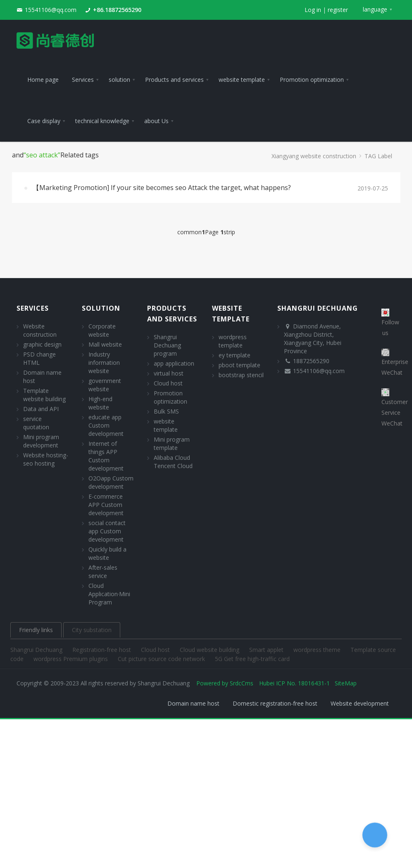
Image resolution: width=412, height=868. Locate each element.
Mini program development (41, 441)
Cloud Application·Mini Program (109, 594)
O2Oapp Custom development (111, 482)
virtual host (169, 373)
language (375, 9)
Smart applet (267, 650)
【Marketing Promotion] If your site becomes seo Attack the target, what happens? (162, 188)
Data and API (41, 409)
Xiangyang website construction (314, 156)
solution (101, 308)
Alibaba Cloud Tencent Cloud (173, 462)
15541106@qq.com (51, 10)
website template (166, 425)
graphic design (42, 344)
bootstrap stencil (241, 375)
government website (105, 385)
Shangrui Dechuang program (167, 345)
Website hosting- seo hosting (46, 459)
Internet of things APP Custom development (106, 456)
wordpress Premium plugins (71, 659)
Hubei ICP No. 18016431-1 (294, 683)
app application (174, 363)
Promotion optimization (170, 397)
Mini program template (172, 444)
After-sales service (103, 572)
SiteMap (346, 683)
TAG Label (378, 156)
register (338, 10)
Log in (313, 10)
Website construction (40, 330)
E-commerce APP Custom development (106, 505)
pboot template (239, 365)
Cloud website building (210, 650)
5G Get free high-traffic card (252, 659)
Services (33, 308)
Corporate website (102, 330)
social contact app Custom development (107, 531)
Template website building (44, 395)
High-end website (100, 403)
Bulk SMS (166, 411)
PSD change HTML (39, 358)
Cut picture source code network (162, 659)
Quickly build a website (107, 553)
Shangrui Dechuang (37, 650)
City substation (92, 630)
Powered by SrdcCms (225, 683)
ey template (235, 355)
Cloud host (168, 383)
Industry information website (104, 363)
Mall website (105, 344)
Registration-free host (102, 650)
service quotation (36, 423)
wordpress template (233, 341)
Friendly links (36, 630)
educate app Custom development (106, 425)
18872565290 (311, 361)
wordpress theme (318, 650)
